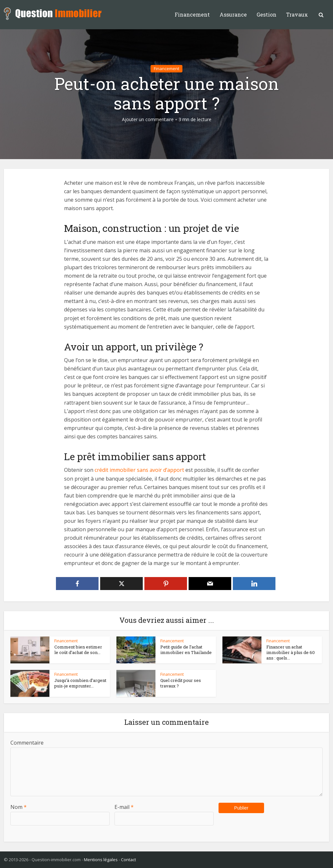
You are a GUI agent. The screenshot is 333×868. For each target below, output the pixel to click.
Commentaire (27, 743)
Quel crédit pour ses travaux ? (181, 683)
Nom (19, 807)
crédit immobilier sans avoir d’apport (139, 470)
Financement (192, 14)
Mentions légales (101, 860)
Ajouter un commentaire (148, 120)
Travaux (297, 14)
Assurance (233, 14)
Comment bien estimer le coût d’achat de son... (78, 650)
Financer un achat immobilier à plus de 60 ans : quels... (291, 652)
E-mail (124, 807)
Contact (128, 860)
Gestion (266, 14)
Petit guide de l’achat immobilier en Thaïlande (186, 650)
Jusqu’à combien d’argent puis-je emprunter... (80, 683)
